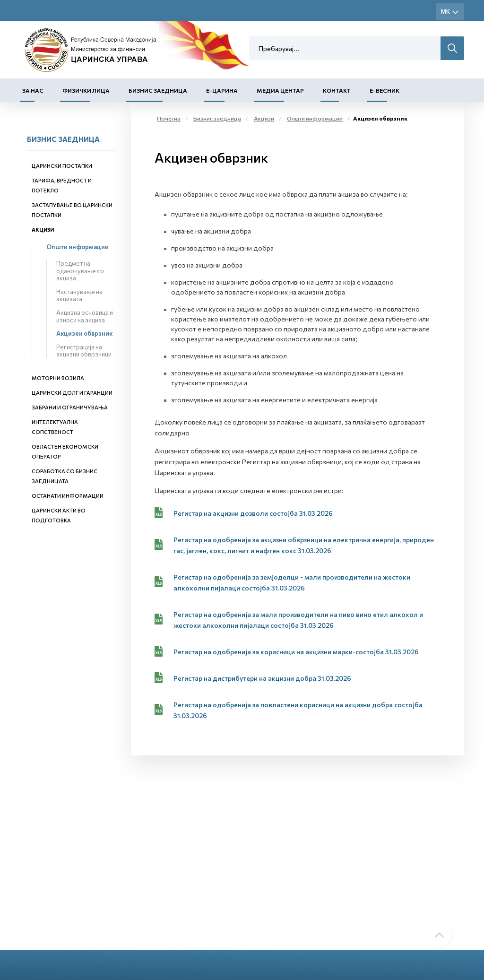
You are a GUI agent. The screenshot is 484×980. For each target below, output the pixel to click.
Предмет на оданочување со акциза (80, 271)
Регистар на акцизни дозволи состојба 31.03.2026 (253, 513)
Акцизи (43, 230)
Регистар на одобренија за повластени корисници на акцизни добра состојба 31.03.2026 (298, 710)
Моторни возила (58, 378)
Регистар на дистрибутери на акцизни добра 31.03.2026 (262, 678)
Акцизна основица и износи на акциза (85, 316)
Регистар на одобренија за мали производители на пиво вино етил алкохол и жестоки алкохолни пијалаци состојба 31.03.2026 (298, 620)
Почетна (169, 118)
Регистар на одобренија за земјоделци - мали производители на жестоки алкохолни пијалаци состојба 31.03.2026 (292, 582)
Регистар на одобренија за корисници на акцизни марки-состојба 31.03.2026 (296, 652)
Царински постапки (62, 166)
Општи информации (78, 247)
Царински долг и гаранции (72, 393)
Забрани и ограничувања (70, 407)
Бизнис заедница (158, 90)
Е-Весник (385, 90)
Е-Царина (222, 90)
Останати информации (68, 496)
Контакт (337, 90)
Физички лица (86, 90)
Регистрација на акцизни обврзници (84, 351)
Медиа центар (280, 90)
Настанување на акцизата (79, 295)
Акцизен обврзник (84, 333)
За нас (33, 90)
